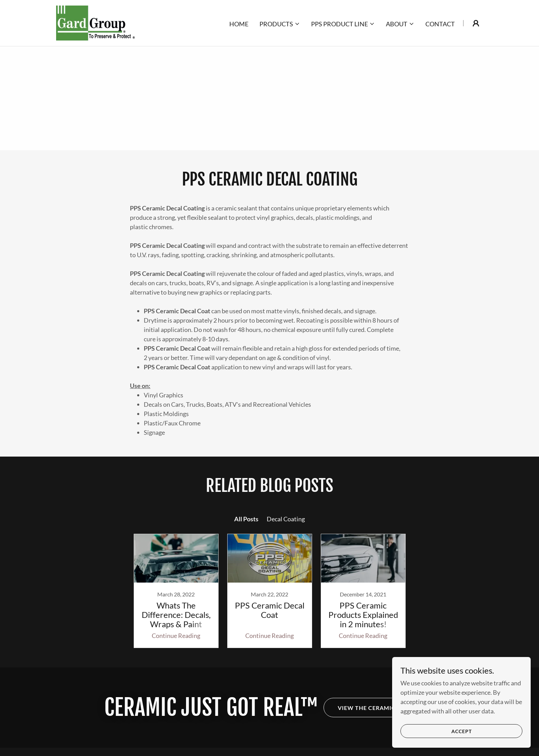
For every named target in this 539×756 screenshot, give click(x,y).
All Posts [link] (246, 519)
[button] (280, 24)
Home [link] (239, 24)
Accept (462, 731)
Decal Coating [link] (286, 519)
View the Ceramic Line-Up (379, 708)
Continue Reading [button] (176, 636)
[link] (95, 22)
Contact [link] (440, 24)
